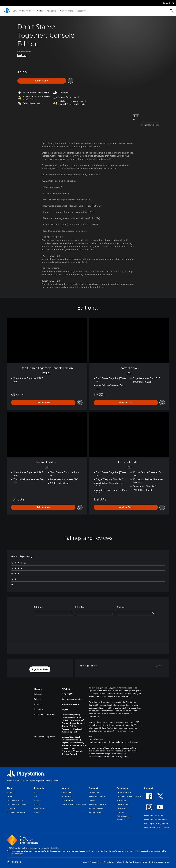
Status (92, 800)
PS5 (24, 11)
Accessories (51, 11)
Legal (85, 862)
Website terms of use (113, 862)
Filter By (80, 607)
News (62, 11)
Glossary (120, 812)
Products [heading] (39, 788)
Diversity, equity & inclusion (74, 804)
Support (80, 11)
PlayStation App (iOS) (153, 815)
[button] (40, 669)
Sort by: (121, 607)
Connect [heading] (149, 788)
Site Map (128, 862)
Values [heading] (65, 788)
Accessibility (67, 796)
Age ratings (122, 800)
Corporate (11, 808)
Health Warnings (96, 739)
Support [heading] (94, 788)
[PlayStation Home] (7, 11)
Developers (122, 808)
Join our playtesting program (157, 823)
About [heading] (10, 788)
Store (71, 11)
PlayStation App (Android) (155, 819)
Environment (67, 792)
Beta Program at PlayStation (156, 827)
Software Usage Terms (159, 862)
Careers (10, 796)
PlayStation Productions (17, 804)
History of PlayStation (16, 812)
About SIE (11, 792)
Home (9, 781)
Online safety (67, 800)
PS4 (31, 11)
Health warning (123, 804)
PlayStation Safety (97, 796)
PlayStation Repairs (98, 804)
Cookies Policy (141, 862)
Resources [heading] (122, 788)
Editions (38, 607)
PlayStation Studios (15, 800)
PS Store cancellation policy (129, 796)
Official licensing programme (124, 818)
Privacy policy (96, 862)
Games (16, 11)
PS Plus (40, 11)
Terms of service (124, 792)
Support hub (95, 792)
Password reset (96, 808)
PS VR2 (37, 800)
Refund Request (96, 812)
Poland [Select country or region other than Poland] (14, 862)
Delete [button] (159, 666)
